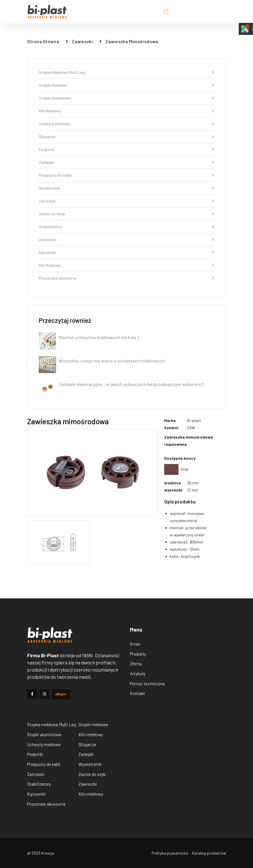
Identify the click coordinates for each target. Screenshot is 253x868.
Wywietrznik (127, 188)
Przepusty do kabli (127, 175)
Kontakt (137, 693)
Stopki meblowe (127, 85)
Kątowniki (127, 253)
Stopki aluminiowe (127, 98)
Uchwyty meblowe (127, 124)
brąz (176, 469)
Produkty (138, 654)
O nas (135, 644)
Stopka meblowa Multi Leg (127, 72)
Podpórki (127, 150)
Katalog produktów (209, 853)
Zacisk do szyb (127, 214)
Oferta (136, 664)
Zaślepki (127, 163)
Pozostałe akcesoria (127, 278)
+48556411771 (194, 12)
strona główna (43, 41)
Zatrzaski (127, 201)
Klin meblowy (127, 111)
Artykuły (138, 674)
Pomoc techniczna (147, 684)
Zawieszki (82, 41)
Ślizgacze (127, 137)
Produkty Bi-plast (48, 710)
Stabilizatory (127, 227)
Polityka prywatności (170, 853)
